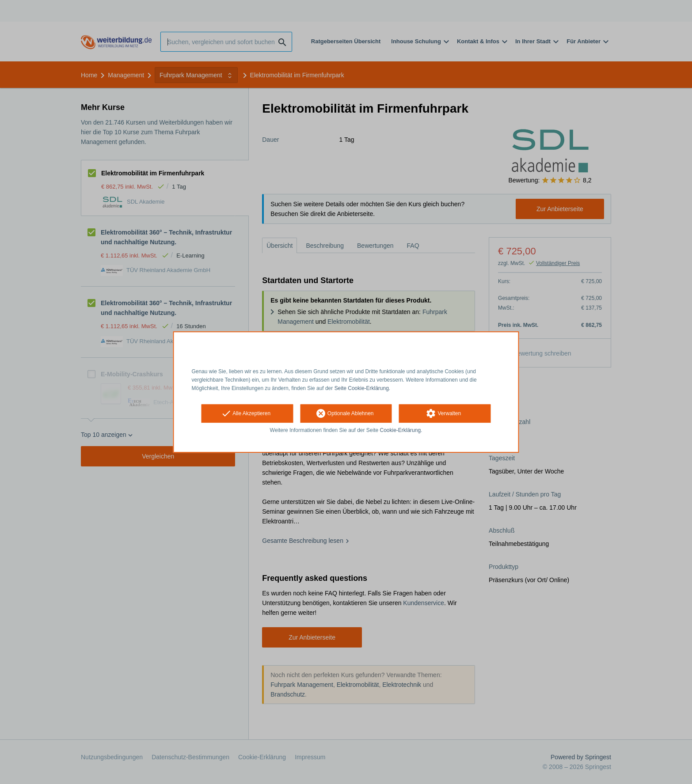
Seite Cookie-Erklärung (362, 388)
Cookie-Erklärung (401, 431)
